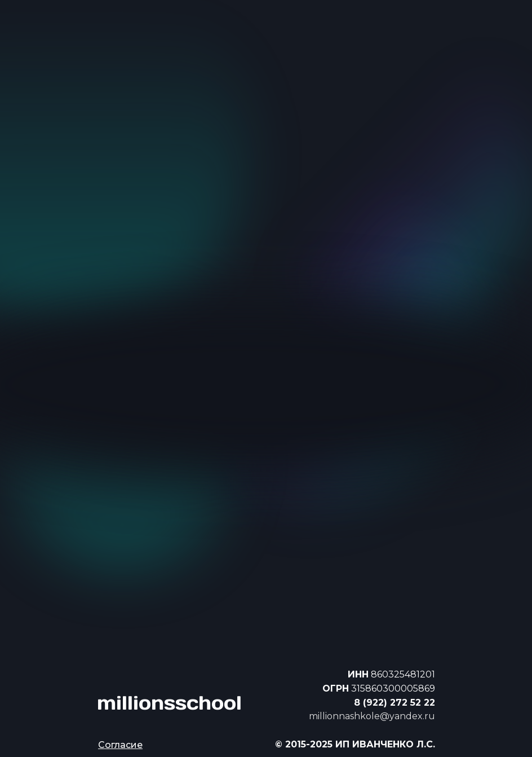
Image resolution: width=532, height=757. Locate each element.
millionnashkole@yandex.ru (372, 716)
